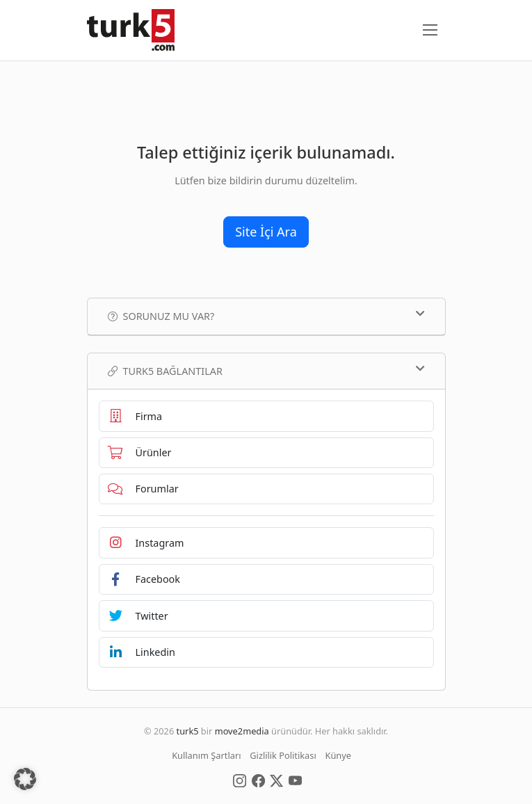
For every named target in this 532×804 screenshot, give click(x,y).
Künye (338, 755)
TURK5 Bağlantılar (266, 371)
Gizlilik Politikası (283, 755)
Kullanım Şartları (206, 755)
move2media (242, 731)
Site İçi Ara (266, 232)
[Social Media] (240, 780)
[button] (25, 779)
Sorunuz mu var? (266, 316)
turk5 (188, 731)
